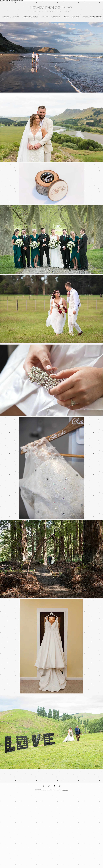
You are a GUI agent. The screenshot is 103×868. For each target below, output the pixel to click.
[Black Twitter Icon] (49, 786)
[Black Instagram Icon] (59, 786)
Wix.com (65, 790)
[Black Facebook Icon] (44, 786)
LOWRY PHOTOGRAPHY (51, 7)
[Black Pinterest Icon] (54, 786)
